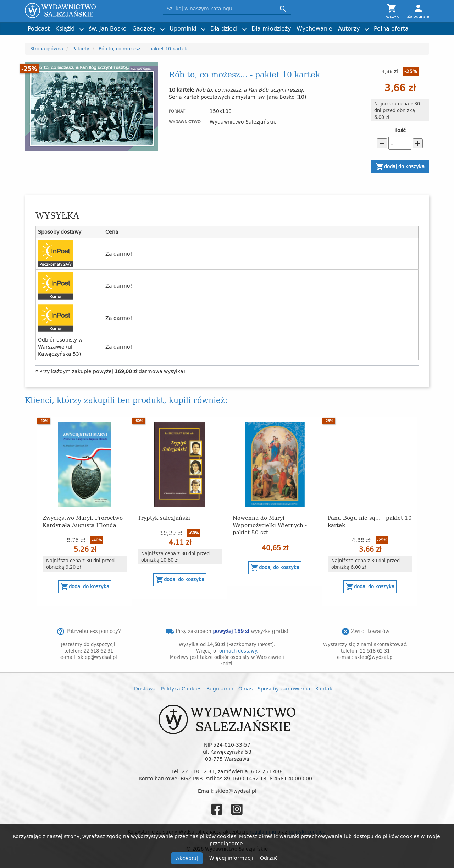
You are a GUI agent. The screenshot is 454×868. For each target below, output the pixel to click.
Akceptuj (187, 858)
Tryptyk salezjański (164, 517)
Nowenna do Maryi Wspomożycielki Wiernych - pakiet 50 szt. (270, 525)
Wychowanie (314, 28)
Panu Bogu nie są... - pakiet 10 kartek (370, 521)
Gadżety (144, 28)
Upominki (183, 28)
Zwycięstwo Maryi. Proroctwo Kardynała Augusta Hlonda (83, 521)
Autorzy (349, 28)
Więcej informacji (232, 858)
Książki (65, 28)
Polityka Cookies (181, 689)
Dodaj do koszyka (400, 167)
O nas (245, 689)
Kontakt (325, 689)
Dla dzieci (224, 28)
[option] (85, 511)
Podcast (39, 28)
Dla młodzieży (271, 28)
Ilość (400, 130)
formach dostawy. (238, 651)
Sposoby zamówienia (284, 689)
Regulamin (220, 689)
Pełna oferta (391, 28)
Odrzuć (269, 858)
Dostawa (145, 689)
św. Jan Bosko (108, 28)
